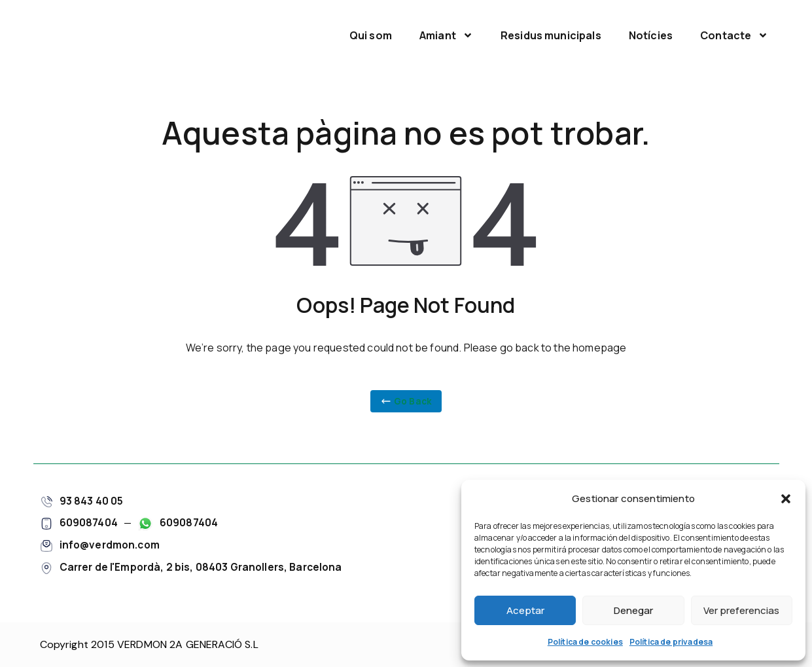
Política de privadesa (671, 642)
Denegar (633, 610)
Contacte (734, 35)
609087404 (89, 521)
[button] (786, 499)
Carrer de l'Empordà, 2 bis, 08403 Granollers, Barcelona (205, 565)
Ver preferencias (741, 610)
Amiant (446, 35)
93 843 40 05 (92, 499)
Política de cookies (585, 642)
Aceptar (525, 610)
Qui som (371, 35)
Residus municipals (551, 35)
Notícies (651, 35)
